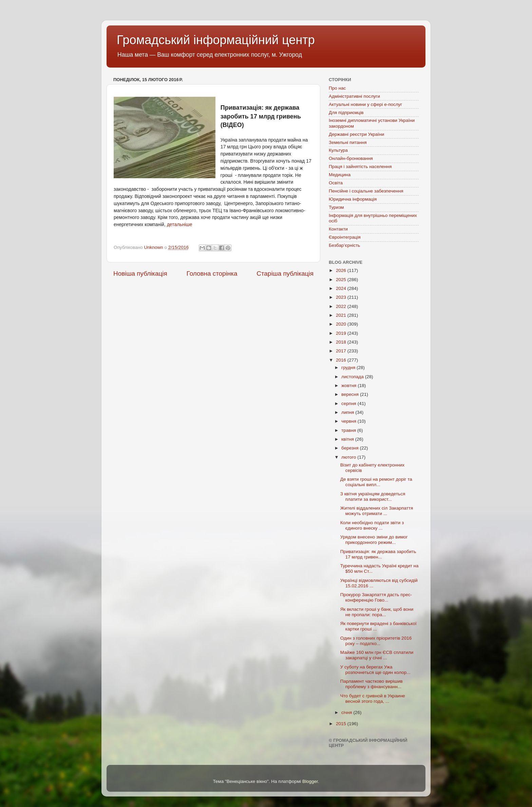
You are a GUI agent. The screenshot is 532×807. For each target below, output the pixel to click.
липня (348, 412)
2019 (342, 333)
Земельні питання (348, 142)
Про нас (337, 88)
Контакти (338, 229)
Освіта (336, 183)
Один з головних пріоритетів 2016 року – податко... (376, 641)
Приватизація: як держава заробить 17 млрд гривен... (378, 554)
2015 (342, 724)
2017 (342, 351)
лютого (349, 457)
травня (349, 430)
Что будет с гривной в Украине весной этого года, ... (373, 699)
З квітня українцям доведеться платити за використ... (373, 497)
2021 (342, 315)
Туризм (336, 207)
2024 (342, 288)
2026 (342, 270)
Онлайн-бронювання (351, 158)
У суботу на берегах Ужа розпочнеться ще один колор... (375, 670)
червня (349, 421)
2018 (342, 342)
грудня (349, 368)
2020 (342, 324)
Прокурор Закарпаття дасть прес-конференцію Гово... (376, 597)
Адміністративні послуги (354, 96)
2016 (342, 360)
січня (347, 712)
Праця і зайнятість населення (360, 167)
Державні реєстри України (356, 134)
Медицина (340, 175)
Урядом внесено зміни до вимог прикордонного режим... (374, 540)
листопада (353, 377)
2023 (342, 297)
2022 (342, 306)
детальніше (180, 224)
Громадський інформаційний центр (216, 40)
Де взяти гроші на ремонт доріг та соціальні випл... (376, 482)
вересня (351, 394)
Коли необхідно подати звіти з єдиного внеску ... (372, 525)
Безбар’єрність (344, 245)
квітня (348, 439)
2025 (342, 280)
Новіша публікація (140, 273)
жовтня (349, 386)
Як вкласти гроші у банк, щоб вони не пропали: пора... (377, 612)
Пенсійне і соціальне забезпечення (366, 191)
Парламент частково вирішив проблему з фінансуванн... (372, 684)
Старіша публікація (285, 273)
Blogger (310, 781)
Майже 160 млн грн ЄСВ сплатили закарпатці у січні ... (377, 655)
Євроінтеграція (345, 237)
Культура (338, 150)
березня (351, 448)
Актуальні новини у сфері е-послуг (365, 104)
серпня (349, 403)
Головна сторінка (212, 273)
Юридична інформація (353, 199)
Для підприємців (346, 113)
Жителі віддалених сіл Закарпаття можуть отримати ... (377, 511)
